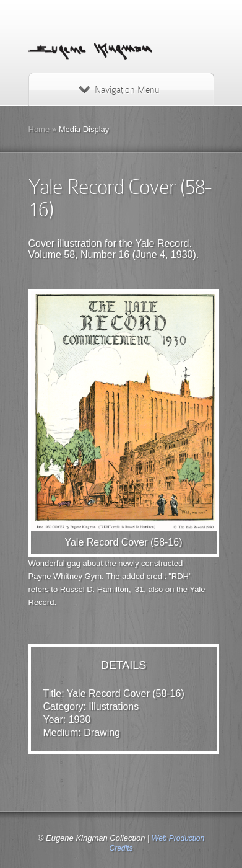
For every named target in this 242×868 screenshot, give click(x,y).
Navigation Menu (119, 90)
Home (39, 129)
